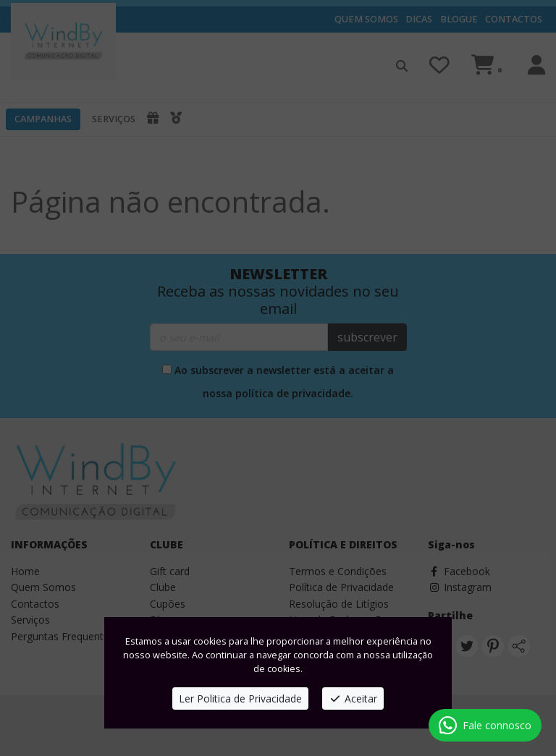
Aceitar (353, 698)
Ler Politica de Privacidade (240, 698)
